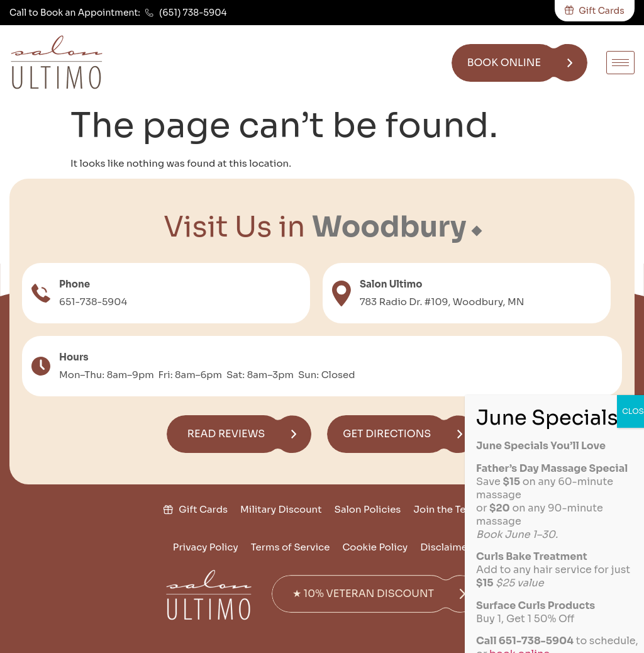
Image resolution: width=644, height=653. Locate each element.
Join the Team (447, 509)
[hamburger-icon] (620, 63)
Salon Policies (368, 509)
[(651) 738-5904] (149, 13)
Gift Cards (203, 509)
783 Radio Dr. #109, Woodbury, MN (442, 302)
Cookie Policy (375, 547)
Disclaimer (446, 547)
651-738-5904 (93, 302)
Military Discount (281, 509)
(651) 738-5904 (193, 13)
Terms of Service (291, 547)
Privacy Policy (206, 547)
